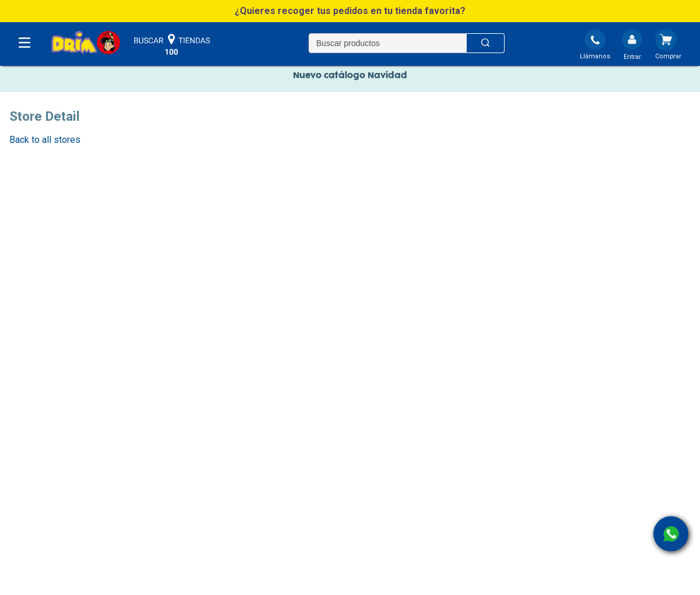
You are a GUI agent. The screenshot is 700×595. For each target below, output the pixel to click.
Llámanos (595, 56)
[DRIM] (86, 43)
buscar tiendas (172, 45)
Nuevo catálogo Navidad (350, 79)
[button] (350, 11)
